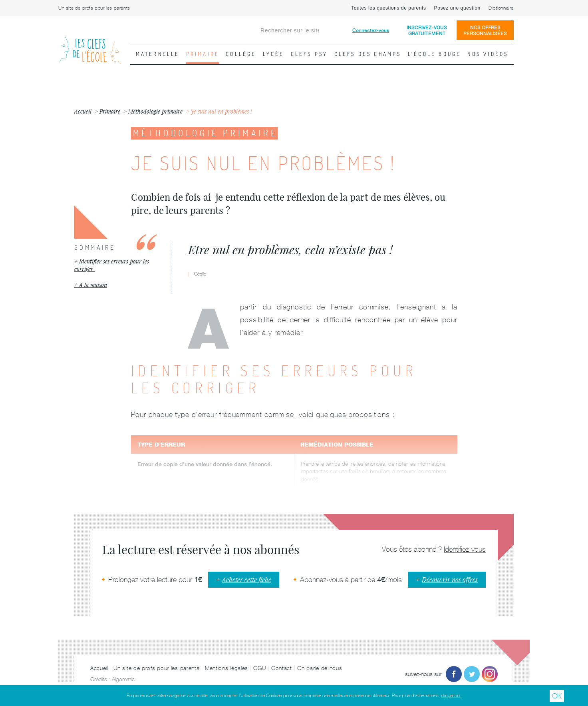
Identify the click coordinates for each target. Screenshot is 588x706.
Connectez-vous (371, 30)
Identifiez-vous (465, 549)
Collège (241, 54)
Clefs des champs (368, 54)
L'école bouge (435, 54)
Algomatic (123, 679)
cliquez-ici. (451, 696)
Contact (282, 668)
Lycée (274, 54)
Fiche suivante (578, 190)
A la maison (93, 285)
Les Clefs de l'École (90, 44)
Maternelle (158, 54)
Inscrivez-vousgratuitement (427, 30)
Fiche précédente (10, 190)
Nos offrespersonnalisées (485, 30)
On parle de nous (320, 668)
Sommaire (95, 247)
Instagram (490, 674)
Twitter (472, 674)
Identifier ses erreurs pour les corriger (112, 265)
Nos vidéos (488, 54)
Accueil (99, 668)
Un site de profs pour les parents (94, 8)
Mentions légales (226, 668)
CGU (259, 668)
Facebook (454, 674)
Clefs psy (309, 54)
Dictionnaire (501, 8)
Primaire (203, 54)
